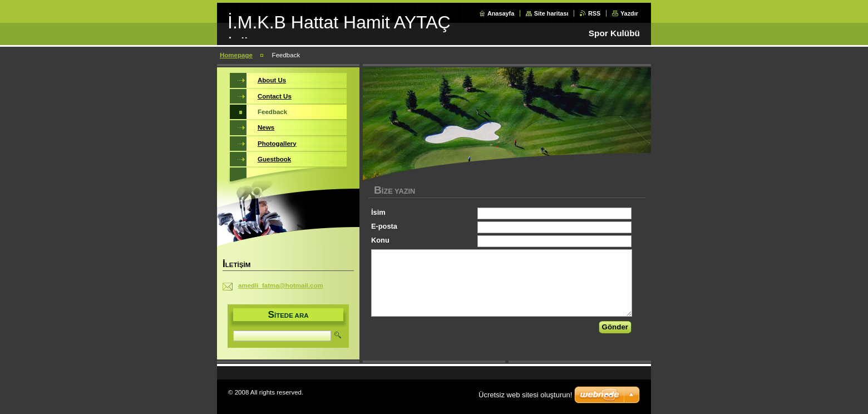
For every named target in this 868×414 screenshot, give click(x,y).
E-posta (384, 226)
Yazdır (629, 13)
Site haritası (551, 13)
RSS (594, 13)
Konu (380, 240)
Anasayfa (501, 13)
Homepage (236, 55)
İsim (378, 212)
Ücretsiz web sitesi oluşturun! (525, 395)
